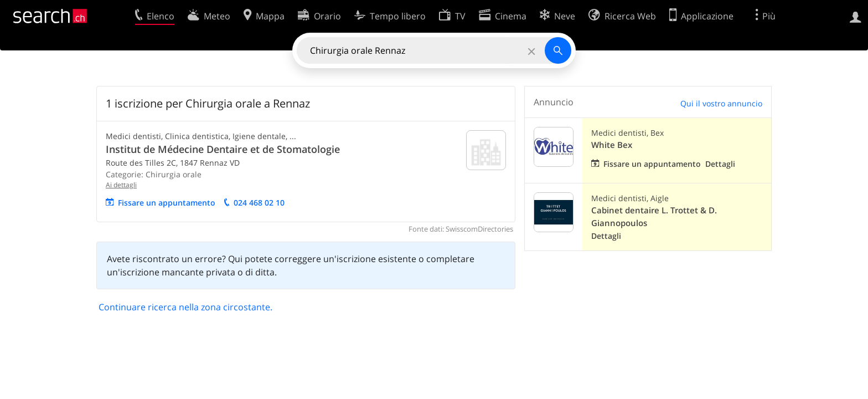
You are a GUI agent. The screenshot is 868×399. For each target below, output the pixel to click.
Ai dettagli (121, 185)
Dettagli (720, 164)
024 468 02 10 (259, 203)
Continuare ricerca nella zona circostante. (185, 307)
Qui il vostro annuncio (721, 103)
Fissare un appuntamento (167, 203)
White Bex (612, 145)
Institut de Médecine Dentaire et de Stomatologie (223, 149)
